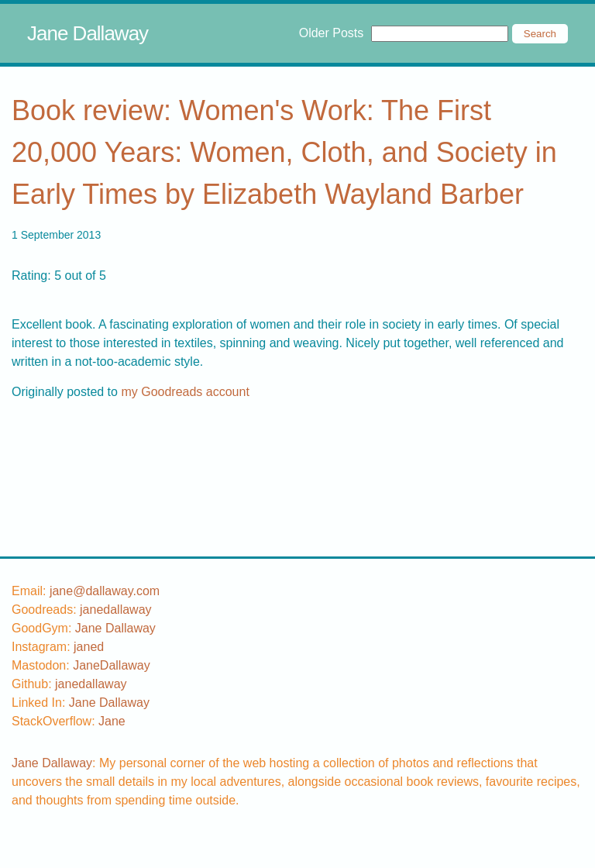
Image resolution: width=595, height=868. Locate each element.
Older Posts (332, 33)
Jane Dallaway (88, 33)
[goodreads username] (116, 610)
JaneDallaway (112, 665)
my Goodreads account (185, 392)
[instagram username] (89, 647)
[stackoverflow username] (112, 721)
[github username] (91, 684)
